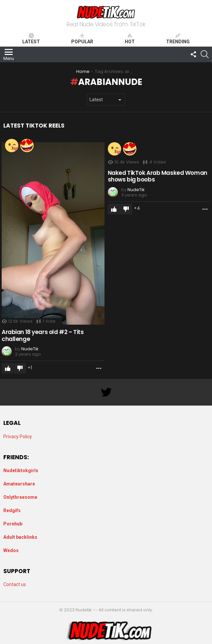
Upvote (8, 368)
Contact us (15, 584)
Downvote (20, 368)
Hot (130, 39)
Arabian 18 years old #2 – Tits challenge (43, 335)
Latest (31, 39)
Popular (82, 39)
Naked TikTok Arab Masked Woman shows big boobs (158, 176)
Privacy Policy (18, 437)
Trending (178, 39)
